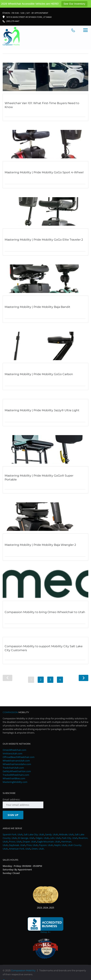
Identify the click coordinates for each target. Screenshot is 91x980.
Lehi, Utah (55, 838)
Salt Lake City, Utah (34, 835)
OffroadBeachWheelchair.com (19, 757)
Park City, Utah (70, 838)
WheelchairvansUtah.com (16, 761)
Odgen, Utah (42, 838)
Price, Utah (32, 845)
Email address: (23, 803)
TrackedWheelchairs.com (16, 775)
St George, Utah (26, 838)
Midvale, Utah (66, 835)
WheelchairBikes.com (14, 779)
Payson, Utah (46, 845)
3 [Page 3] (50, 680)
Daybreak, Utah (17, 845)
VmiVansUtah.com (12, 754)
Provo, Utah (15, 842)
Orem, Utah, (38, 849)
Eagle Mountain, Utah (49, 842)
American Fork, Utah (20, 849)
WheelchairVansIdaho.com (17, 764)
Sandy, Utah (52, 835)
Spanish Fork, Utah (13, 835)
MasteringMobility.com (15, 782)
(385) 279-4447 (13, 21)
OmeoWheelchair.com (14, 750)
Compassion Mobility (23, 971)
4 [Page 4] (60, 680)
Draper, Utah (29, 842)
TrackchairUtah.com (13, 768)
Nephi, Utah (60, 845)
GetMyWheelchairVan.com (17, 771)
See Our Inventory (74, 4)
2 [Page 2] (41, 680)
